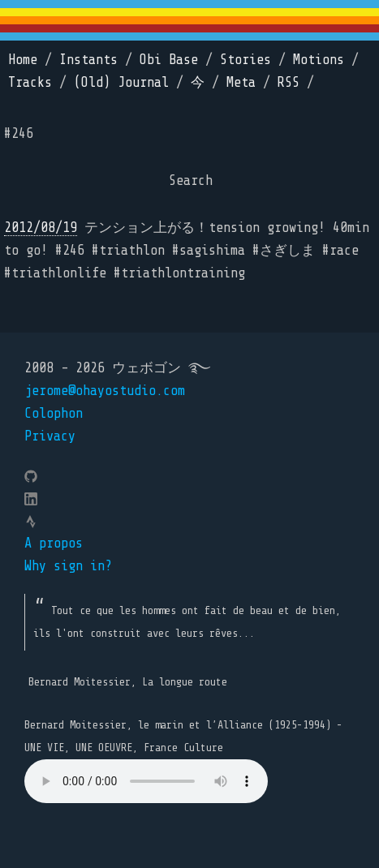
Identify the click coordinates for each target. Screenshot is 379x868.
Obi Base (169, 60)
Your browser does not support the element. (146, 781)
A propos (54, 543)
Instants (88, 60)
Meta (241, 82)
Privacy (50, 436)
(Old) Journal (121, 82)
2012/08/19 (41, 228)
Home (23, 60)
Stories (245, 60)
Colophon (54, 413)
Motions (319, 60)
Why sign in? (68, 566)
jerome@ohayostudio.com (105, 391)
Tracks (30, 82)
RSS (289, 82)
